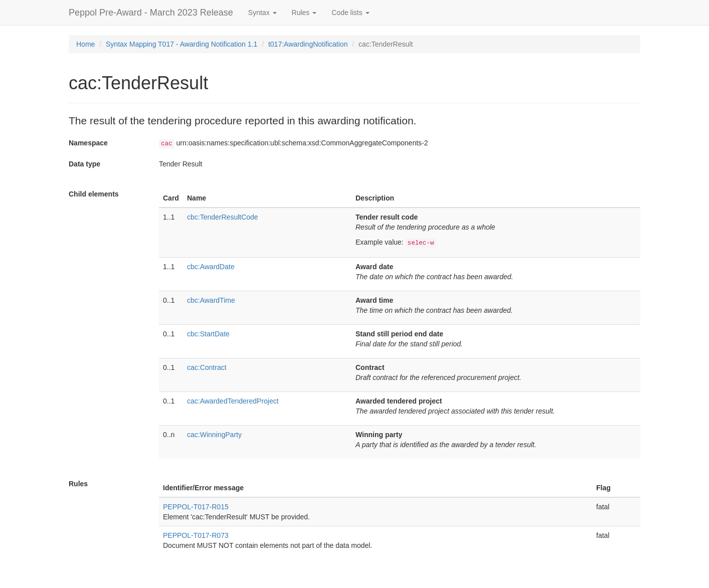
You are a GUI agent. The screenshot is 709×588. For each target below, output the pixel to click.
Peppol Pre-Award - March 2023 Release (151, 13)
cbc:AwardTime (211, 300)
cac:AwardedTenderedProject (233, 401)
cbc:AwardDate (211, 267)
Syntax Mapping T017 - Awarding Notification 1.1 (182, 44)
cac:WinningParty (214, 435)
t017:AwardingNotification (308, 44)
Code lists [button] (350, 13)
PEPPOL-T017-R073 (196, 535)
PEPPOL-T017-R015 (196, 507)
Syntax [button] (262, 13)
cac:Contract (207, 367)
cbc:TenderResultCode (223, 217)
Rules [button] (304, 13)
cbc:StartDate (208, 334)
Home (85, 44)
